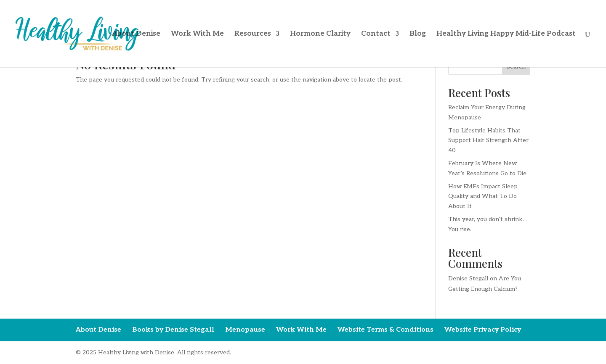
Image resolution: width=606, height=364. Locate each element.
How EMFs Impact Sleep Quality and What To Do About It (483, 197)
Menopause (245, 330)
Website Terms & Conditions (385, 330)
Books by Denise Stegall (173, 330)
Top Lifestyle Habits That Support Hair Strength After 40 (488, 141)
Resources (253, 34)
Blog (418, 34)
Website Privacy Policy (483, 330)
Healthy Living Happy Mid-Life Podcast (506, 34)
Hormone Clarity (320, 34)
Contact (376, 34)
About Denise (136, 34)
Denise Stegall (468, 278)
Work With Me (197, 34)
